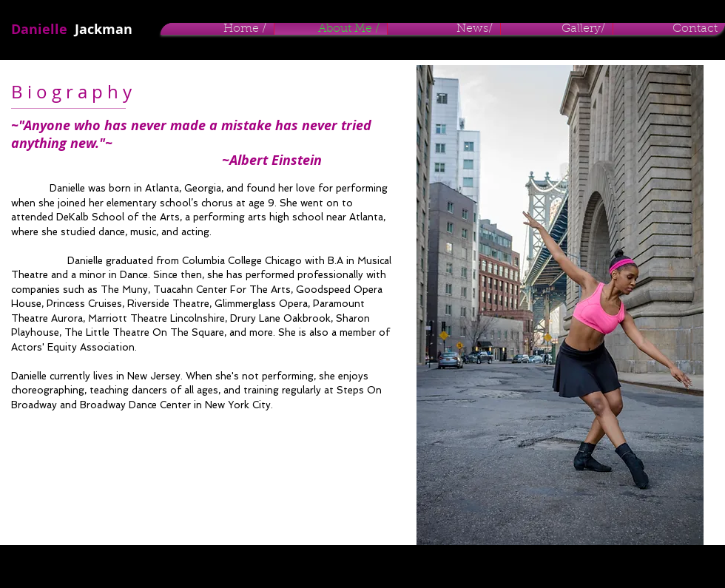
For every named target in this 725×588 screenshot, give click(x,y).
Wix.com (243, 566)
